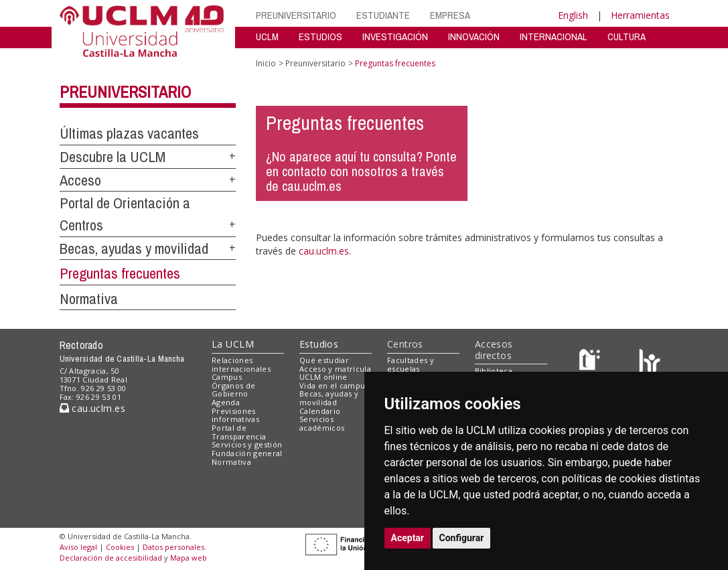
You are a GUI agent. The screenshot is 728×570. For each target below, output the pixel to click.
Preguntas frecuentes (120, 273)
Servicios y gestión (247, 444)
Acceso (80, 180)
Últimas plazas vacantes (129, 133)
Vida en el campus (334, 385)
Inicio (266, 63)
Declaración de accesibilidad (111, 558)
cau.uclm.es (324, 251)
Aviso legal (78, 547)
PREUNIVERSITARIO (296, 15)
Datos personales (173, 547)
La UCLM (233, 344)
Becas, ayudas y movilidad (134, 248)
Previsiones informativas (235, 415)
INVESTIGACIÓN (395, 37)
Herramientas (640, 15)
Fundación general (247, 453)
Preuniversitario (125, 92)
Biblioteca (494, 371)
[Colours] (649, 363)
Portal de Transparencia (239, 432)
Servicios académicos (322, 423)
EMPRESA (450, 15)
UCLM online (323, 377)
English (573, 15)
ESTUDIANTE (383, 15)
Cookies (120, 547)
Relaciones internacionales (241, 364)
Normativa (89, 299)
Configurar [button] (462, 538)
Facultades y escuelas (411, 364)
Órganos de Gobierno (233, 390)
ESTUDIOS (320, 37)
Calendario (320, 411)
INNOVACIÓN (474, 37)
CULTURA (627, 37)
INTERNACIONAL (554, 37)
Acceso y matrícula (335, 369)
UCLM (267, 37)
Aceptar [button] (408, 538)
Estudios (319, 344)
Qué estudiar (324, 360)
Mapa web (189, 558)
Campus (227, 377)
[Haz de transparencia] (592, 363)
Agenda (226, 402)
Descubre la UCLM (113, 157)
